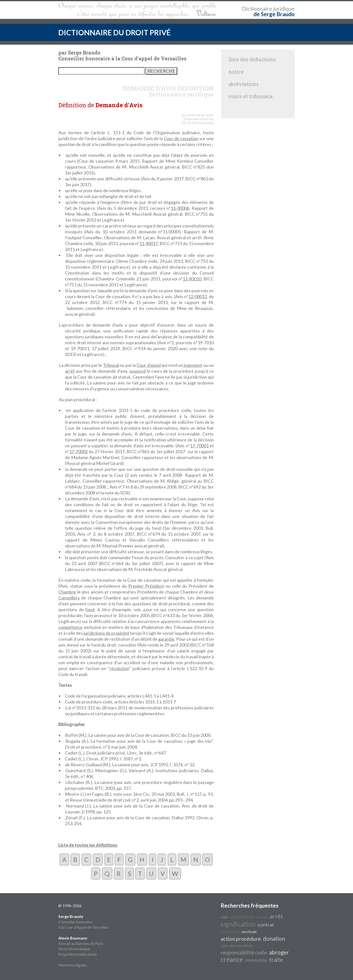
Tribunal (111, 365)
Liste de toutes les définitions (88, 845)
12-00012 (198, 296)
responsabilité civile (244, 953)
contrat (266, 925)
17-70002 (78, 451)
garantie (166, 639)
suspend (138, 371)
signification (238, 924)
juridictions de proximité (107, 633)
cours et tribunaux (251, 96)
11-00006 (180, 208)
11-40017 (149, 243)
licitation (230, 931)
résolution (119, 668)
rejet (224, 917)
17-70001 (199, 446)
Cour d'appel (149, 365)
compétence (70, 627)
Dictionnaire (257, 9)
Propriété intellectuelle (78, 954)
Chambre (67, 592)
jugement (193, 365)
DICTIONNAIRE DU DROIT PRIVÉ (114, 32)
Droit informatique (74, 949)
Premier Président (146, 586)
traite (276, 960)
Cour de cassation (181, 138)
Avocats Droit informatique (198, 121)
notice (236, 72)
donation (274, 939)
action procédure (241, 939)
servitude (249, 932)
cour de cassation (237, 946)
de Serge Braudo (274, 14)
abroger (279, 952)
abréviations (244, 84)
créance (232, 959)
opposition (242, 916)
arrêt (70, 371)
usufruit (262, 917)
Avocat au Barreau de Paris (81, 943)
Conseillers (69, 598)
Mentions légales (73, 965)
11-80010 (192, 279)
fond (90, 609)
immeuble (256, 960)
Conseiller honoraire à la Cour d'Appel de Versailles (83, 922)
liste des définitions (252, 59)
